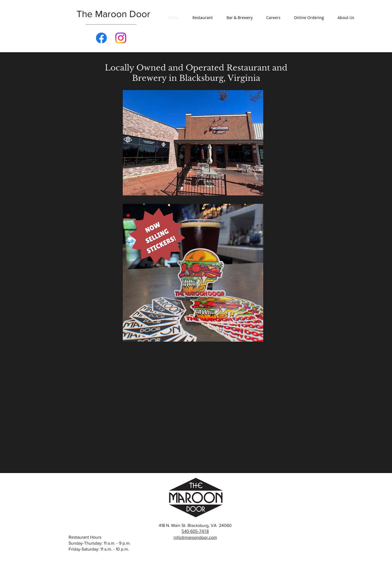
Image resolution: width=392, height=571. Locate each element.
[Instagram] (121, 38)
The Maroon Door (113, 14)
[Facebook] (101, 38)
